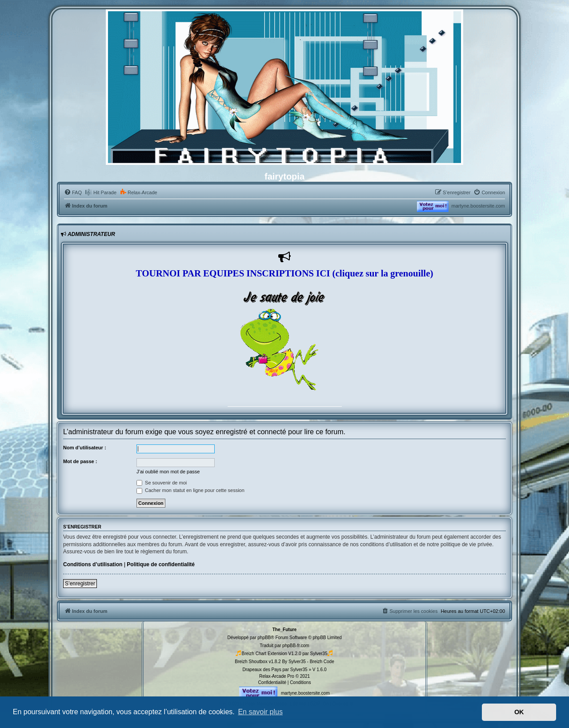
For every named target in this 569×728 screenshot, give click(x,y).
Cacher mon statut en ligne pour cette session (190, 490)
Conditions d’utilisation (93, 564)
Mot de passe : (80, 461)
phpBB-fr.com (296, 646)
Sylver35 (319, 654)
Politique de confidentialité (161, 564)
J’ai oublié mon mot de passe (168, 472)
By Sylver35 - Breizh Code (308, 662)
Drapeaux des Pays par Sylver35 (275, 670)
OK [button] (519, 712)
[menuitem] (73, 192)
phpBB (264, 638)
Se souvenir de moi (162, 483)
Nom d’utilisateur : (85, 448)
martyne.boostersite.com (478, 206)
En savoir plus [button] (260, 712)
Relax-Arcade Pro (277, 676)
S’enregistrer (80, 584)
